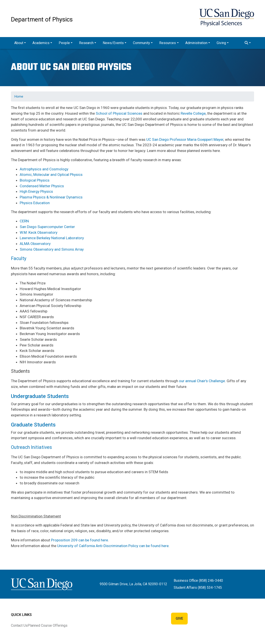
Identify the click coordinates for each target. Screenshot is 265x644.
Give (179, 618)
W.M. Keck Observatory (39, 232)
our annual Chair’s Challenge (202, 381)
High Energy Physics (36, 191)
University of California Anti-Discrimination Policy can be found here (113, 546)
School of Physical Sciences (119, 113)
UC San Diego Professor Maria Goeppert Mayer (185, 139)
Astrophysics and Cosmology (44, 169)
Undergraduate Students (40, 396)
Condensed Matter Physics (42, 186)
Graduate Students (33, 425)
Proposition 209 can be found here (79, 540)
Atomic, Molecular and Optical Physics (51, 175)
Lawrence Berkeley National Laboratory (52, 238)
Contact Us (19, 625)
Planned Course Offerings (48, 625)
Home (19, 96)
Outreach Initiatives (31, 447)
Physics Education (35, 203)
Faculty (19, 258)
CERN (24, 221)
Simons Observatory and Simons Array (52, 249)
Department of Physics (42, 19)
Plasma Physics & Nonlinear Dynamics (51, 197)
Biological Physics (35, 180)
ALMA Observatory (35, 244)
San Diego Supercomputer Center (47, 227)
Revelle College (193, 113)
